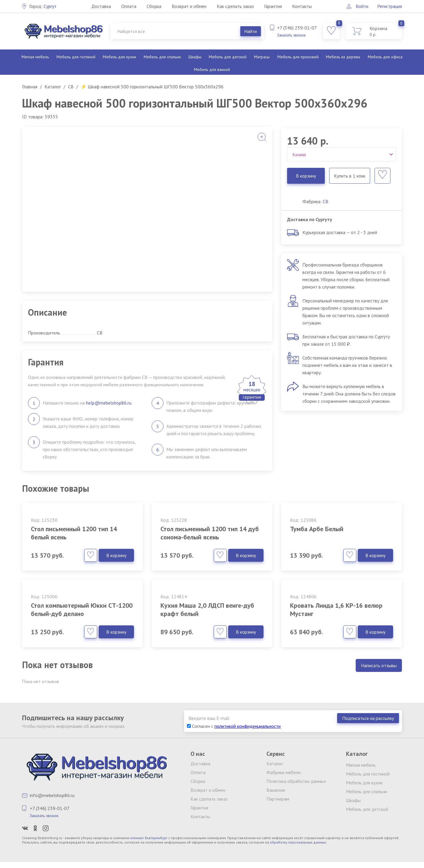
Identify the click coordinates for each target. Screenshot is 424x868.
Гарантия (273, 6)
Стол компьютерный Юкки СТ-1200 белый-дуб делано (82, 609)
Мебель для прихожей (298, 57)
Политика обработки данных (296, 781)
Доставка (101, 6)
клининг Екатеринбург (149, 838)
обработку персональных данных (298, 842)
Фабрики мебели (284, 772)
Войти (362, 6)
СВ (326, 201)
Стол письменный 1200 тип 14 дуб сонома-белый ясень (210, 533)
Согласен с (234, 726)
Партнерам (278, 799)
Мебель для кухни (119, 57)
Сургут (43, 6)
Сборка (154, 6)
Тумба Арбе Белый (317, 529)
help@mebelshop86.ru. (109, 403)
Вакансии (276, 790)
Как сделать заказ (235, 6)
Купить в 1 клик (350, 176)
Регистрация (390, 6)
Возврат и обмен (189, 6)
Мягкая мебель (35, 57)
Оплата (129, 6)
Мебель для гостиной (76, 57)
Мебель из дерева (343, 57)
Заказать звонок (291, 35)
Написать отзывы (379, 665)
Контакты (302, 6)
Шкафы (195, 57)
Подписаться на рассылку (368, 718)
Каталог (275, 763)
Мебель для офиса (385, 57)
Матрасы (262, 57)
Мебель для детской (228, 57)
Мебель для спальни (162, 57)
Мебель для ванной (212, 69)
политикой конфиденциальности (247, 726)
